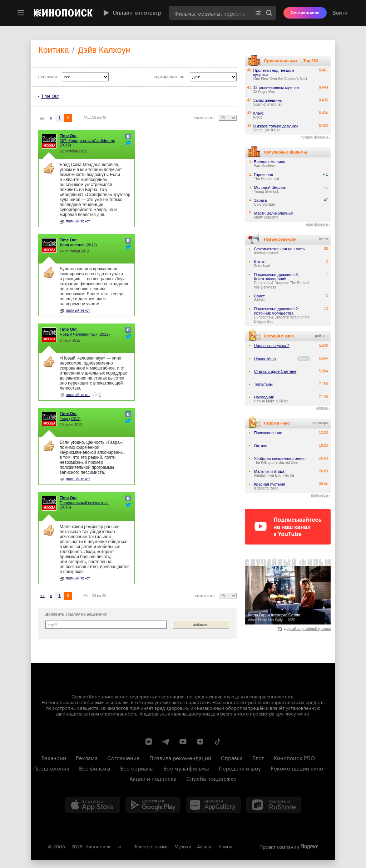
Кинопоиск (98, 846)
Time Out (50, 96)
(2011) (70, 418)
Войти (340, 13)
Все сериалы (137, 768)
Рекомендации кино (297, 768)
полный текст (75, 221)
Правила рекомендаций (180, 757)
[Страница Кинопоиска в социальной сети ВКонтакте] (149, 742)
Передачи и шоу (240, 768)
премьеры (319, 495)
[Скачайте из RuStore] (274, 805)
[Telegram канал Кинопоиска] (166, 742)
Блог (258, 757)
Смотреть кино (305, 13)
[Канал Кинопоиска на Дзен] (200, 742)
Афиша (205, 846)
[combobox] (210, 13)
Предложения (51, 768)
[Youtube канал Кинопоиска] (183, 742)
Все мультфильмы (186, 768)
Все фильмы (95, 768)
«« (42, 118)
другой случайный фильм (304, 628)
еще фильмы (317, 224)
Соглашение (123, 757)
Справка (232, 757)
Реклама (87, 757)
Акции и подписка (153, 778)
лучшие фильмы (314, 137)
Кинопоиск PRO (294, 757)
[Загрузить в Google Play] (153, 805)
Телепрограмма (151, 846)
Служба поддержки (211, 778)
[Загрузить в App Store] (93, 805)
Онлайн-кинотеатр (132, 13)
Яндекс (310, 847)
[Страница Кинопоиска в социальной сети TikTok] (217, 742)
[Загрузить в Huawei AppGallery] (213, 805)
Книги (225, 846)
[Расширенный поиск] (258, 13)
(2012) (87, 143)
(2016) (84, 505)
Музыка (183, 846)
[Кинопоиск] (63, 13)
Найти (269, 13)
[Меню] (21, 13)
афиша (322, 408)
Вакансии (54, 757)
